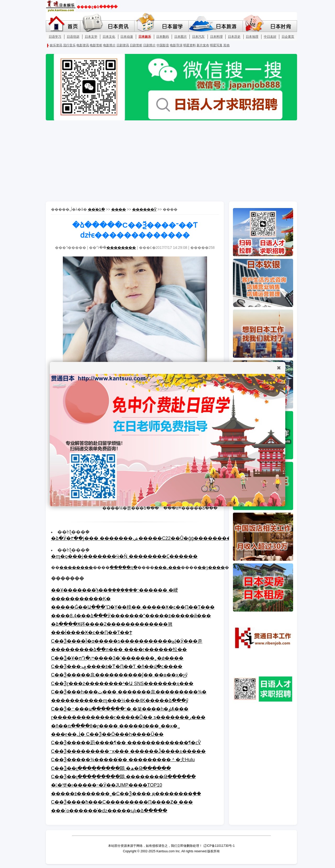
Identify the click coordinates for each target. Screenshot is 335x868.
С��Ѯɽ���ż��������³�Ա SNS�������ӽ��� (122, 684)
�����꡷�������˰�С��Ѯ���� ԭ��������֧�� (126, 794)
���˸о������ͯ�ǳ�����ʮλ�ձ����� (109, 811)
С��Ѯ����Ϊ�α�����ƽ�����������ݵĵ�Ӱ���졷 (127, 641)
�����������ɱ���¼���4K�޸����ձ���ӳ (120, 701)
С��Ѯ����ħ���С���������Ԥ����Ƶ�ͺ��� (122, 802)
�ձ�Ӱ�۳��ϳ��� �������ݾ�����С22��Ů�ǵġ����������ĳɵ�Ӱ (152, 538)
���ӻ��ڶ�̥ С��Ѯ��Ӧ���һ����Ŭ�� (107, 734)
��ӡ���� (211, 567)
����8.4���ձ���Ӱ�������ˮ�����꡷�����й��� (131, 616)
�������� (121, 248)
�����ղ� (124, 567)
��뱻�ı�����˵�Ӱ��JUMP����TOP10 (107, 785)
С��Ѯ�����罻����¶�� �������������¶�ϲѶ (126, 743)
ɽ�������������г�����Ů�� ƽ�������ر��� (128, 717)
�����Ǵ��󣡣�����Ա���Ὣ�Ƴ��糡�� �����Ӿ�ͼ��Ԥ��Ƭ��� (133, 607)
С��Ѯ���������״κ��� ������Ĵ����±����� (128, 751)
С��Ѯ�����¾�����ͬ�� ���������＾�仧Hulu (123, 760)
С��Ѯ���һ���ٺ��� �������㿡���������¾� (129, 692)
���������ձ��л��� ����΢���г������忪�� (119, 649)
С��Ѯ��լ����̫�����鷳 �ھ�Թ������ (111, 768)
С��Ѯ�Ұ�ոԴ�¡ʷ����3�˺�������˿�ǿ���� (117, 658)
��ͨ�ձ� (96, 209)
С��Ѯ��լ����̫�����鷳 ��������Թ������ (123, 777)
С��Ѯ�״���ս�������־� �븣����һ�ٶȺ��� (120, 709)
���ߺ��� (167, 567)
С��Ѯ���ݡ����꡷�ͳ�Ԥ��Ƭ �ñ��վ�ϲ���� (117, 667)
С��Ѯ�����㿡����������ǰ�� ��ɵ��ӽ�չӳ (119, 675)
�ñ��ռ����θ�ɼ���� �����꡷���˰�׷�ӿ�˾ (115, 726)
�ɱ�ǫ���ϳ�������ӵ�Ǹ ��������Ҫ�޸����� (124, 556)
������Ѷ (144, 209)
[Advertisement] (167, 161)
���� (119, 209)
